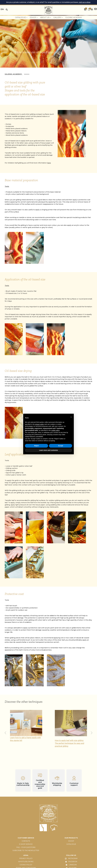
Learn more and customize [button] (48, 450)
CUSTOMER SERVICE (26, 838)
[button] (92, 733)
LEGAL (26, 855)
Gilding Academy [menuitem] (74, 17)
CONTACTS (26, 841)
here (49, 163)
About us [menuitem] (46, 17)
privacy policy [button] (40, 424)
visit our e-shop (85, 2)
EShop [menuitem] (34, 17)
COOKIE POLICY (26, 865)
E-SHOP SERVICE (26, 844)
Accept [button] (61, 446)
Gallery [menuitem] (58, 17)
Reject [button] (36, 446)
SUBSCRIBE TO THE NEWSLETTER (26, 850)
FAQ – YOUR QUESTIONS (26, 847)
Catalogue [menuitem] (21, 17)
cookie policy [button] (55, 430)
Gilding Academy (14, 74)
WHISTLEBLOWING (26, 862)
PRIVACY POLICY (26, 858)
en (2, 9)
